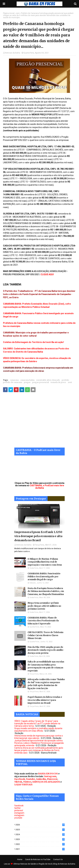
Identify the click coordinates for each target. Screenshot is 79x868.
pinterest (19, 810)
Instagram (50, 776)
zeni (18, 13)
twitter (18, 808)
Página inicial (9, 13)
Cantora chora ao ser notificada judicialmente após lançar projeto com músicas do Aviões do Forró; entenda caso (39, 750)
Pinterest (52, 779)
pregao (27, 382)
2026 (40, 825)
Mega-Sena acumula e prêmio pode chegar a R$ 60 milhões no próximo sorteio (44, 606)
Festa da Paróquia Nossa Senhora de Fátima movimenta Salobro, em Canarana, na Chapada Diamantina (46, 591)
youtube (18, 818)
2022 (40, 844)
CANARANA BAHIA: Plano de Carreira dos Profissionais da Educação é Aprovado (43, 621)
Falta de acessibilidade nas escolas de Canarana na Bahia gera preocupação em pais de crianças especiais (46, 666)
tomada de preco (58, 382)
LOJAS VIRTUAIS (23, 785)
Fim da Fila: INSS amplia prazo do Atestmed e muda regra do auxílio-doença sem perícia (46, 650)
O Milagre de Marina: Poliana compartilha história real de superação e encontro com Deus (45, 562)
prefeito (65, 380)
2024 (40, 834)
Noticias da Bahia (13, 53)
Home (20, 859)
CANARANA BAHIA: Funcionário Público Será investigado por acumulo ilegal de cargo (44, 577)
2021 (40, 849)
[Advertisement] (39, 422)
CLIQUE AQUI (47, 274)
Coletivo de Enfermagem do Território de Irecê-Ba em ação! (33, 342)
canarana (14, 380)
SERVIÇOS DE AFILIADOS (46, 782)
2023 (40, 839)
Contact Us (58, 859)
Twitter (27, 782)
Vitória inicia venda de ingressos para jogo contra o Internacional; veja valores (39, 737)
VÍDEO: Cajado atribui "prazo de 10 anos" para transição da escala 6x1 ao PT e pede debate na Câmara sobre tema (37, 723)
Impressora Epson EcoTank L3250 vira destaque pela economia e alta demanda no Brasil (38, 536)
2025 (40, 830)
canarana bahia (27, 380)
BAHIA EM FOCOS (48, 774)
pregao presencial (41, 382)
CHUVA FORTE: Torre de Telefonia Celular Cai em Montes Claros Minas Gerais (45, 635)
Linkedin (41, 779)
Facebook (20, 779)
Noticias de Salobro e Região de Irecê (36, 864)
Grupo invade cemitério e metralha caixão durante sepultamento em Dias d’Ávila (38, 730)
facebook (19, 806)
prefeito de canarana (13, 382)
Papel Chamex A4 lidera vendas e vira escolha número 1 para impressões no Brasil (45, 700)
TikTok (18, 782)
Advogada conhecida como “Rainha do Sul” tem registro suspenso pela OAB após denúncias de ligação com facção (46, 684)
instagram (19, 813)
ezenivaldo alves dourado (48, 380)
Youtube (31, 779)
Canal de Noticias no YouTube (38, 859)
